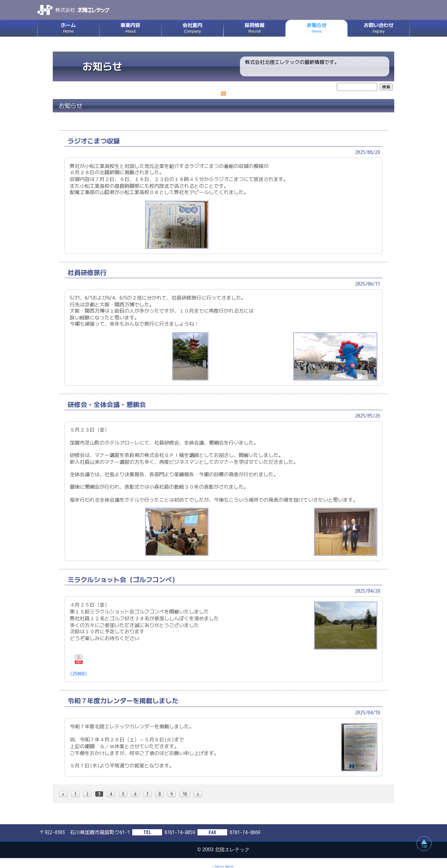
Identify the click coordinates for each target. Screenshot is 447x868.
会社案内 (193, 28)
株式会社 (73, 10)
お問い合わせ (379, 28)
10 (185, 794)
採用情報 (255, 28)
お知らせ (316, 28)
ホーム (68, 28)
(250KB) (79, 666)
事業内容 (131, 28)
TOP (424, 847)
